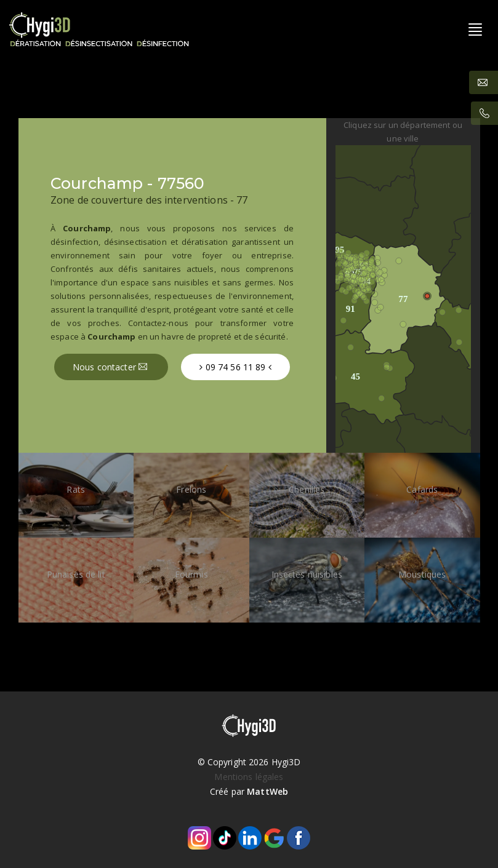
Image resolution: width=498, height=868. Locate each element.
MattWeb (267, 791)
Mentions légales (249, 777)
